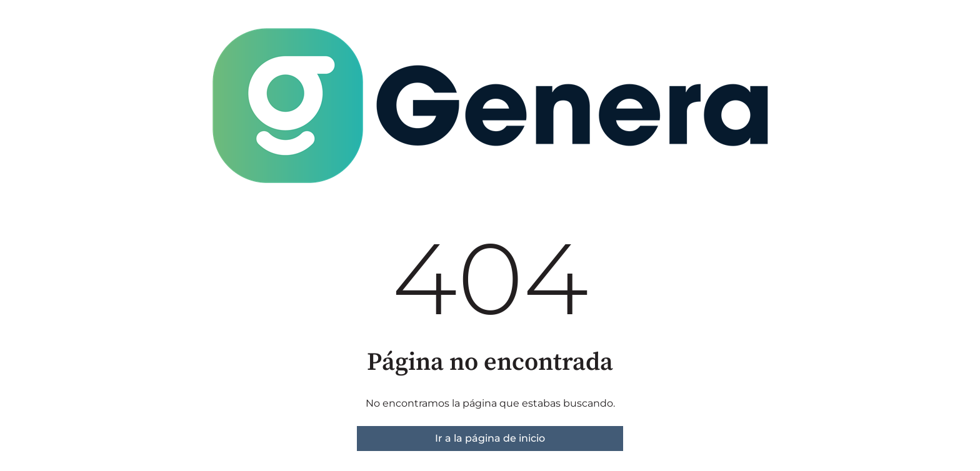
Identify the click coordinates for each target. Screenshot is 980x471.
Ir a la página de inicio (490, 438)
